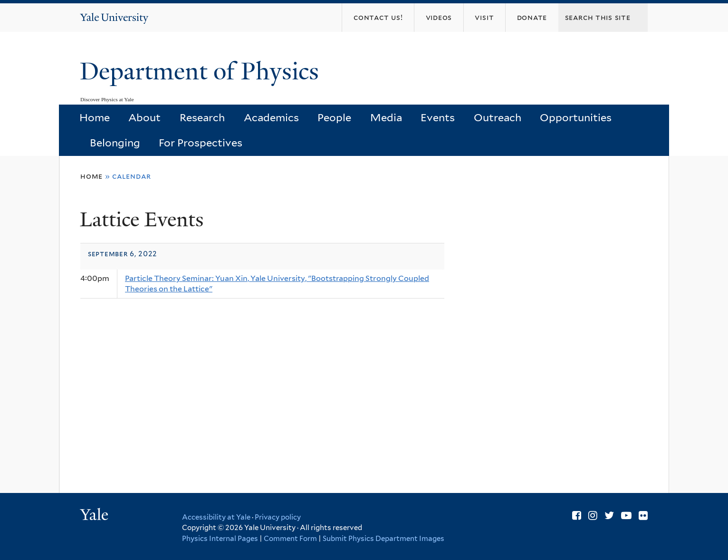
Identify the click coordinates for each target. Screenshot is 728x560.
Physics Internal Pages (220, 539)
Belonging (115, 143)
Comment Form (290, 539)
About (144, 117)
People (334, 117)
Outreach (498, 117)
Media (386, 117)
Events (438, 117)
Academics (271, 117)
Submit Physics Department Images (383, 539)
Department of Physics (202, 71)
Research (202, 117)
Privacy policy (278, 517)
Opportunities (576, 117)
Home (95, 117)
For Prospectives (201, 143)
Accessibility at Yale (216, 517)
